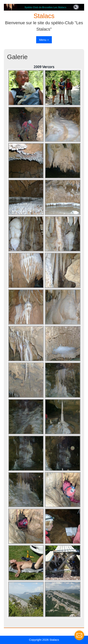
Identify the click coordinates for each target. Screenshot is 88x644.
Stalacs (44, 16)
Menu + (44, 40)
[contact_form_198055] (79, 635)
